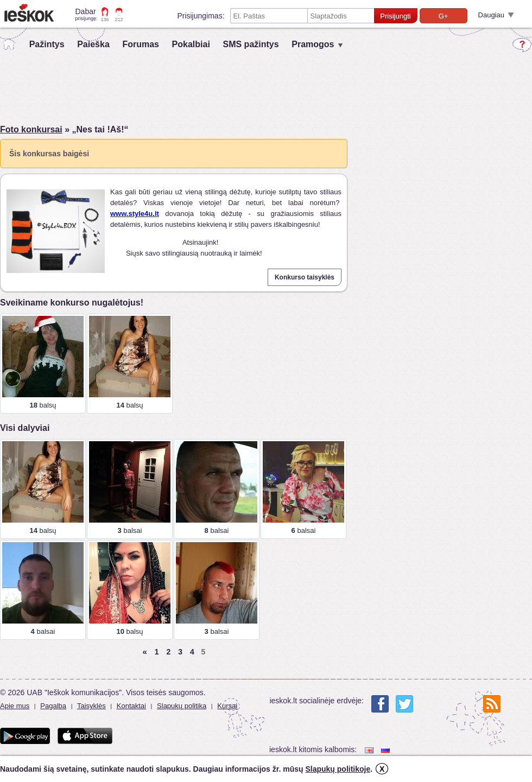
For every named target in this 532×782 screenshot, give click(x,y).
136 (105, 20)
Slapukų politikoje (338, 769)
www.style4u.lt (135, 214)
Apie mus (15, 706)
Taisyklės (91, 706)
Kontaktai (131, 706)
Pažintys (47, 44)
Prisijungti (395, 16)
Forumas (141, 44)
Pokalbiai (191, 44)
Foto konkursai (31, 129)
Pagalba (53, 706)
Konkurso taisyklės (305, 277)
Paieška (93, 44)
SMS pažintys (251, 44)
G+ (444, 16)
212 (119, 20)
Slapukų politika (182, 706)
